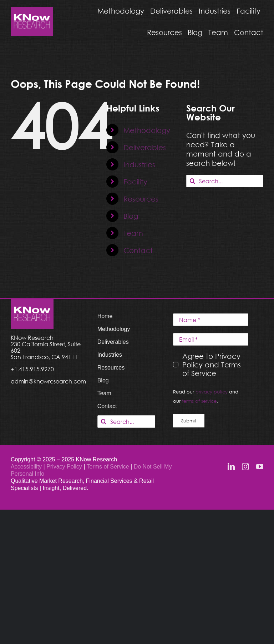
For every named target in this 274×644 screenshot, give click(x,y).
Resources (141, 199)
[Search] (192, 181)
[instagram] (245, 467)
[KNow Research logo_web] (32, 10)
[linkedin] (231, 467)
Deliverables (145, 147)
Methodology (147, 130)
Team (133, 233)
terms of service (199, 401)
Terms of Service (108, 467)
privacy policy (212, 392)
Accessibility (26, 467)
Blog (131, 216)
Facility (135, 182)
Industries (139, 164)
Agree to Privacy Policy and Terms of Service (212, 365)
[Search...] (225, 181)
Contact (138, 250)
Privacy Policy (65, 467)
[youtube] (260, 467)
